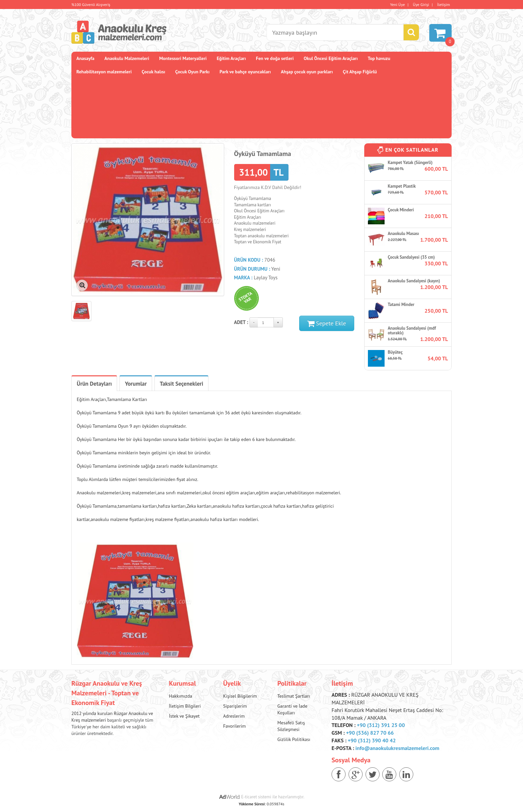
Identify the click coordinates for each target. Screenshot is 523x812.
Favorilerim (234, 726)
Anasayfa (85, 58)
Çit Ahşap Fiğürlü (360, 72)
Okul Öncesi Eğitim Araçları (331, 58)
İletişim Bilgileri (185, 706)
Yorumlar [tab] (136, 384)
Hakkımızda (181, 696)
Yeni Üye (398, 4)
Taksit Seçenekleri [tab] (181, 384)
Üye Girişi (421, 4)
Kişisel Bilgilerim (240, 696)
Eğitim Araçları (231, 58)
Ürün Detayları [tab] (94, 384)
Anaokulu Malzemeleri (127, 58)
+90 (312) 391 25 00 (381, 725)
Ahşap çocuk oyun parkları (307, 72)
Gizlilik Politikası (294, 739)
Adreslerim (234, 716)
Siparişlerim (235, 706)
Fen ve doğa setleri (275, 58)
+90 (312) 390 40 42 (372, 740)
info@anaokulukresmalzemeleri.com (398, 748)
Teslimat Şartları (293, 696)
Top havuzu (379, 58)
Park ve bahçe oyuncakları (245, 72)
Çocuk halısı (154, 72)
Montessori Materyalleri (183, 58)
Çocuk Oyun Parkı (192, 72)
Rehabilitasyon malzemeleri (104, 72)
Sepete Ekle (327, 323)
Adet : (241, 322)
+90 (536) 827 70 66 (370, 733)
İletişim (444, 4)
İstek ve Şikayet (184, 716)
